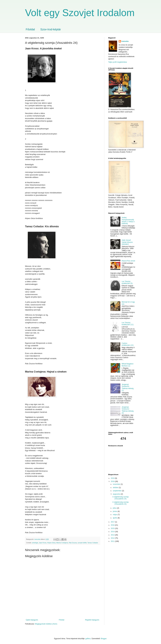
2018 (113, 481)
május (115, 515)
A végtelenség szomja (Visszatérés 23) (120, 503)
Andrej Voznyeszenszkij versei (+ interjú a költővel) (128, 221)
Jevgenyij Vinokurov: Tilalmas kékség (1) (128, 387)
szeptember (117, 491)
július (115, 508)
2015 (113, 528)
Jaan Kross (43, 543)
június (115, 511)
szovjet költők (82, 543)
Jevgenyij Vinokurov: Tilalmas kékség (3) (128, 410)
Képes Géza (51, 543)
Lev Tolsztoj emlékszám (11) (128, 324)
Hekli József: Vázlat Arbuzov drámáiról (127, 242)
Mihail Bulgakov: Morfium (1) (128, 365)
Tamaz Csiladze (93, 543)
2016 (113, 525)
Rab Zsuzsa (73, 543)
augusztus (117, 494)
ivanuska (125, 41)
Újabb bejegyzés (32, 620)
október (116, 488)
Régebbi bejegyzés (92, 620)
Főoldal (30, 29)
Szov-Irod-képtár (51, 29)
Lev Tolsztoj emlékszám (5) (127, 282)
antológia (35, 543)
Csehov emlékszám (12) (128, 344)
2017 (113, 522)
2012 (113, 538)
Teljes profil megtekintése (118, 62)
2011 (113, 541)
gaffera (88, 639)
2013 (113, 535)
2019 (113, 478)
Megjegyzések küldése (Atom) (46, 624)
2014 (113, 532)
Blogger (104, 639)
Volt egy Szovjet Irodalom (80, 13)
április (115, 518)
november (117, 484)
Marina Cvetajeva (62, 543)
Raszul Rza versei (128, 261)
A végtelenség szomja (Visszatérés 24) (120, 498)
